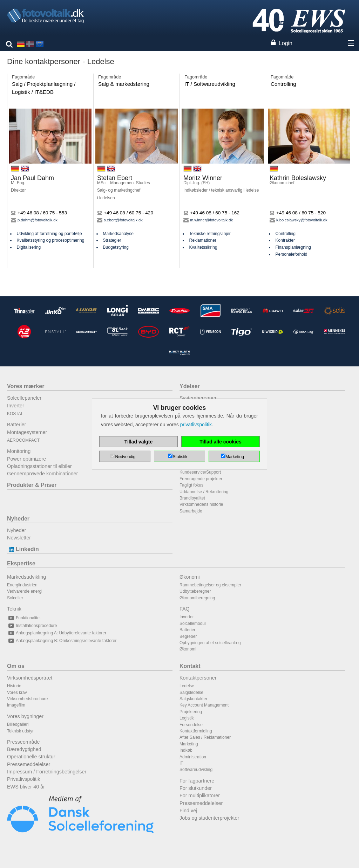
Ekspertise (21, 563)
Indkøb (186, 750)
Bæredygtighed (24, 749)
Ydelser (190, 386)
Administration (193, 757)
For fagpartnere (197, 781)
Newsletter (19, 538)
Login (286, 43)
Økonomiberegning (197, 598)
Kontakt (190, 666)
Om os (16, 666)
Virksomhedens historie (201, 504)
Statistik (180, 457)
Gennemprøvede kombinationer (42, 474)
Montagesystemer (27, 432)
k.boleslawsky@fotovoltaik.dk (299, 220)
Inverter (16, 406)
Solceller (15, 598)
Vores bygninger (25, 716)
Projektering (191, 712)
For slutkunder (196, 788)
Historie (14, 686)
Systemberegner (198, 398)
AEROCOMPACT (23, 440)
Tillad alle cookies (221, 442)
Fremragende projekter (201, 479)
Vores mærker (26, 386)
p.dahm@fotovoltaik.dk (34, 220)
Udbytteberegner (195, 591)
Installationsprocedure (32, 626)
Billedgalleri (18, 724)
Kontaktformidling (196, 731)
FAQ (185, 609)
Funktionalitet (24, 618)
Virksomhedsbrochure (28, 699)
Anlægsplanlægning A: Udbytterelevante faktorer (57, 633)
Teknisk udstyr (20, 731)
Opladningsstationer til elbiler (39, 466)
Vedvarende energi (25, 591)
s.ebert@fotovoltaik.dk (120, 220)
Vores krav (17, 693)
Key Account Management (204, 705)
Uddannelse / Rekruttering (204, 492)
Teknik (14, 609)
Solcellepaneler (24, 398)
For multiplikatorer (200, 795)
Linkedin (23, 549)
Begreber (188, 636)
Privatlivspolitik (23, 779)
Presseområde (23, 742)
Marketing (189, 744)
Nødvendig (125, 457)
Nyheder (18, 519)
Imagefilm (16, 705)
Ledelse (187, 686)
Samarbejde (191, 511)
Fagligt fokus (191, 485)
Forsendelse (191, 725)
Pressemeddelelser (29, 764)
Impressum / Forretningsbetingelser (47, 772)
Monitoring (19, 451)
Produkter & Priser (32, 485)
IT (181, 763)
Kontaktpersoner (198, 678)
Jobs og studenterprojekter (209, 818)
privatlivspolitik (196, 425)
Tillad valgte (139, 442)
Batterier (16, 425)
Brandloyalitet (192, 498)
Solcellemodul (193, 624)
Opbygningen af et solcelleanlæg (210, 643)
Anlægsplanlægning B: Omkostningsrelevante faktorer (62, 641)
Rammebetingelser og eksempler (210, 585)
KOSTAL (15, 414)
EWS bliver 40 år (26, 787)
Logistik (187, 718)
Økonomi (190, 577)
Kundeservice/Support (200, 472)
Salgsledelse (191, 693)
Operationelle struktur (31, 757)
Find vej (188, 811)
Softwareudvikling (196, 770)
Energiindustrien (22, 585)
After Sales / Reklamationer (205, 737)
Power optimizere (26, 459)
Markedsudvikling (26, 577)
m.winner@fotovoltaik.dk (208, 220)
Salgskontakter (193, 699)
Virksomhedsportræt (30, 678)
